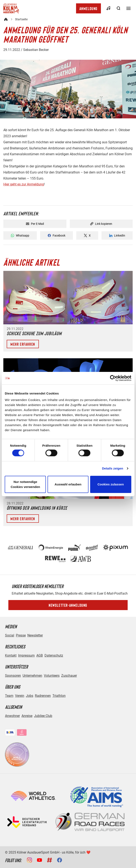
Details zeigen (112, 468)
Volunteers (52, 676)
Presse (21, 635)
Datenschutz (54, 655)
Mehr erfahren (23, 344)
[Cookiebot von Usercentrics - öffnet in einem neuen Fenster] (113, 378)
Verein (20, 696)
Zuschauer (69, 676)
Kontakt (11, 655)
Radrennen (43, 696)
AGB (40, 655)
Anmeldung (88, 8)
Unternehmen (32, 676)
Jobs (30, 696)
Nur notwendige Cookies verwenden (25, 484)
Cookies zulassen (111, 484)
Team (9, 696)
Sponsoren (13, 676)
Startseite (21, 19)
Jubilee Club (43, 716)
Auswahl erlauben (68, 484)
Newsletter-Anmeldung (68, 605)
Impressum (26, 655)
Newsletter (35, 635)
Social (10, 635)
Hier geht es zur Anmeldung (24, 184)
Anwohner (12, 716)
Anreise (27, 716)
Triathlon (59, 696)
